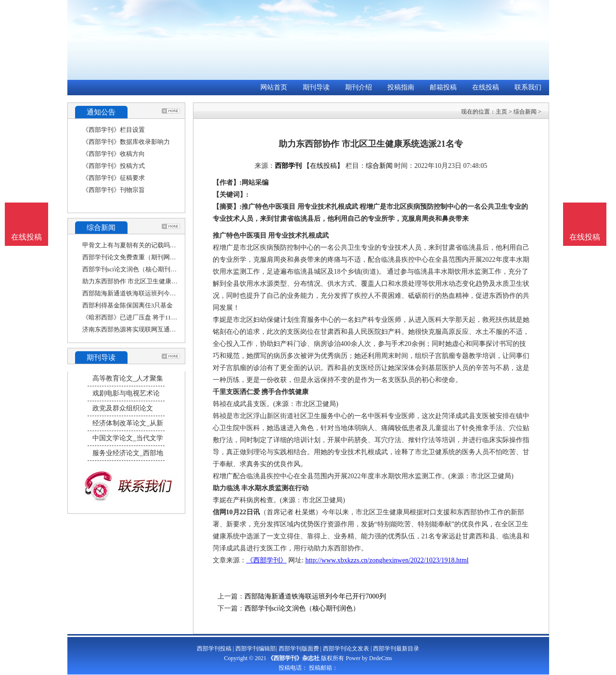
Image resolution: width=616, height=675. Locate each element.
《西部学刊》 (267, 560)
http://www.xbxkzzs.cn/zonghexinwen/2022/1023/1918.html (387, 560)
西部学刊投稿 (214, 649)
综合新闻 (525, 112)
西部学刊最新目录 (396, 649)
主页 (501, 112)
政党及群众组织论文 (123, 408)
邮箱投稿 (443, 87)
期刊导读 (316, 87)
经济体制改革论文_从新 (128, 423)
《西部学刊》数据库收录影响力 (126, 142)
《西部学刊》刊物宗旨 (114, 190)
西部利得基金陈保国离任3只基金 (128, 305)
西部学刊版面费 (299, 649)
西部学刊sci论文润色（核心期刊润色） (136, 269)
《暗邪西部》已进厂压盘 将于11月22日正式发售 (149, 317)
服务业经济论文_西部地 (128, 453)
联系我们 (528, 87)
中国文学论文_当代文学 (128, 438)
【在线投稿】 (323, 166)
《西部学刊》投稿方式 (114, 166)
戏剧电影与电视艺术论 (126, 393)
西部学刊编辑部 (256, 649)
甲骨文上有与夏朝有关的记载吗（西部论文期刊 (148, 245)
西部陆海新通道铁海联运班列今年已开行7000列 (148, 293)
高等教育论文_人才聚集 (128, 378)
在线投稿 (486, 87)
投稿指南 (401, 87)
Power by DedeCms (369, 658)
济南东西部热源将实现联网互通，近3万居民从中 (150, 329)
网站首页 (274, 87)
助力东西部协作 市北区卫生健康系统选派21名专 (149, 281)
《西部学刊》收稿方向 (114, 154)
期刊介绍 (359, 87)
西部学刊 (288, 166)
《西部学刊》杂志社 (294, 658)
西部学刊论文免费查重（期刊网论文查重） (142, 257)
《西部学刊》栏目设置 (114, 130)
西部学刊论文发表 (346, 649)
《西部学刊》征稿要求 (114, 178)
